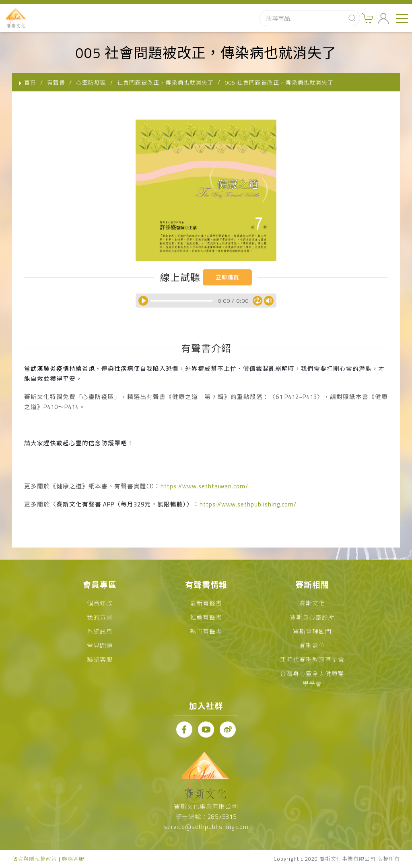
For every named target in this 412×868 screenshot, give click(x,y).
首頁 (30, 82)
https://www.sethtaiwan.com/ (204, 486)
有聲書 (56, 82)
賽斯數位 (312, 646)
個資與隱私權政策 (35, 859)
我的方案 (100, 617)
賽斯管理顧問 (312, 631)
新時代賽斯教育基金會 (312, 660)
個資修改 (100, 603)
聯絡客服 (100, 660)
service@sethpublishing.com (206, 827)
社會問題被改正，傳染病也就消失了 (165, 82)
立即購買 (227, 277)
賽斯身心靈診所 (312, 617)
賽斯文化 (312, 603)
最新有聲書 (206, 603)
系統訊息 (100, 631)
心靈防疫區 (91, 82)
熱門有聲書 (206, 631)
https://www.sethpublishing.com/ (248, 504)
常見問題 (100, 646)
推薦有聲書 (206, 617)
